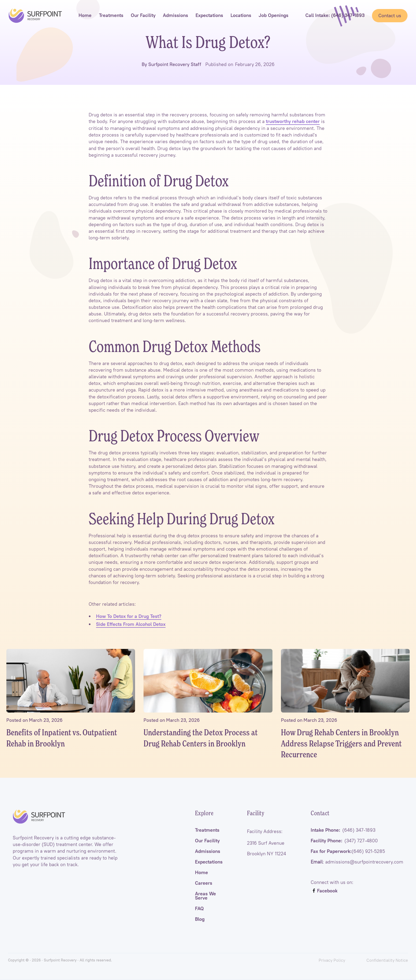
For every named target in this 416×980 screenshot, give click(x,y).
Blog (200, 925)
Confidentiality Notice (387, 960)
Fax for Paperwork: (348, 858)
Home (201, 879)
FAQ (199, 915)
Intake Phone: (343, 836)
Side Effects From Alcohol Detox (131, 624)
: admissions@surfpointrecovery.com (357, 868)
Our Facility (207, 847)
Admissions (208, 858)
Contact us (390, 16)
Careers (204, 889)
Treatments (207, 836)
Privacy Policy (332, 960)
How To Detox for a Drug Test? (129, 616)
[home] (35, 16)
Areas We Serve (205, 902)
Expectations (209, 868)
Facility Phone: (344, 847)
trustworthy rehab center (293, 121)
